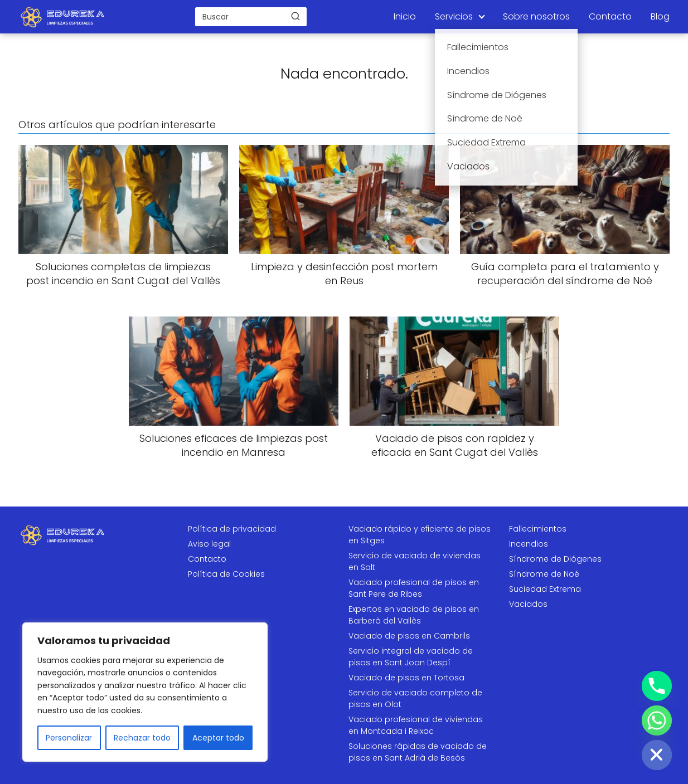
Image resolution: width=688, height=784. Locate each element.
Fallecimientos (538, 529)
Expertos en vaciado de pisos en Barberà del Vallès (414, 615)
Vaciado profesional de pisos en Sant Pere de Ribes (414, 588)
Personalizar (69, 738)
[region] (145, 692)
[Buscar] (295, 16)
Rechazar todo (142, 738)
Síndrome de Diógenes (555, 559)
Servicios (454, 16)
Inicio (405, 16)
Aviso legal (209, 544)
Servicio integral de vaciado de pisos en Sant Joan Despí (411, 657)
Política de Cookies (226, 574)
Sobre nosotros (536, 16)
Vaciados (528, 604)
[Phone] (657, 686)
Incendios (529, 544)
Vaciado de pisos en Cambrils (409, 636)
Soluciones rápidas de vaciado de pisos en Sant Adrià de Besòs (418, 752)
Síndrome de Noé (544, 574)
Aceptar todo (218, 738)
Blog (660, 16)
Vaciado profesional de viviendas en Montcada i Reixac (416, 725)
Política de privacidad (232, 529)
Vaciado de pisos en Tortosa (406, 678)
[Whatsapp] (657, 720)
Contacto (610, 16)
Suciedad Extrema (545, 589)
